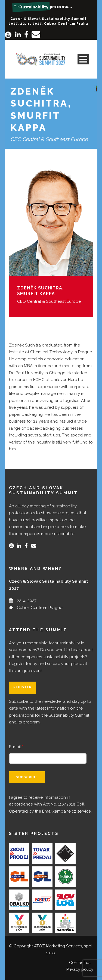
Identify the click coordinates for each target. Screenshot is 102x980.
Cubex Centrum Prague (40, 608)
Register (22, 687)
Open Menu (83, 59)
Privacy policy (80, 969)
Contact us (80, 963)
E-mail (16, 747)
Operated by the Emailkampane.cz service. (50, 811)
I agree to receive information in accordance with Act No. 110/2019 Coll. (50, 804)
